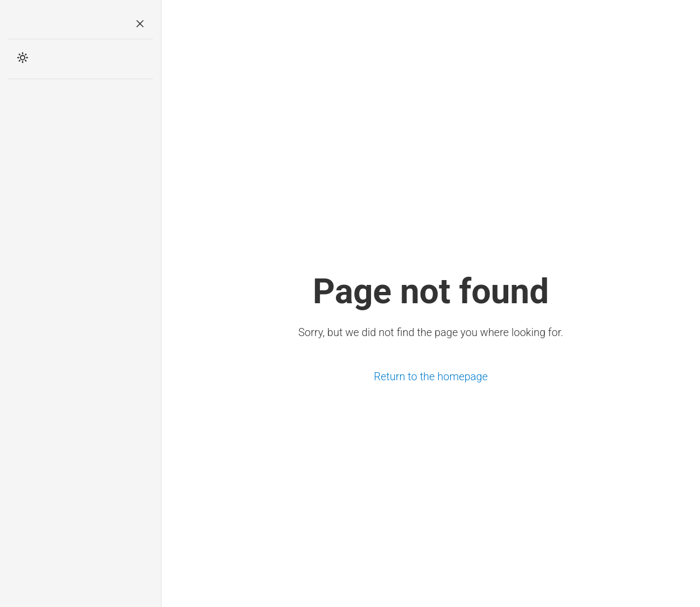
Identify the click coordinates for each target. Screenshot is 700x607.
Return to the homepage (431, 376)
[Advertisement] (81, 258)
